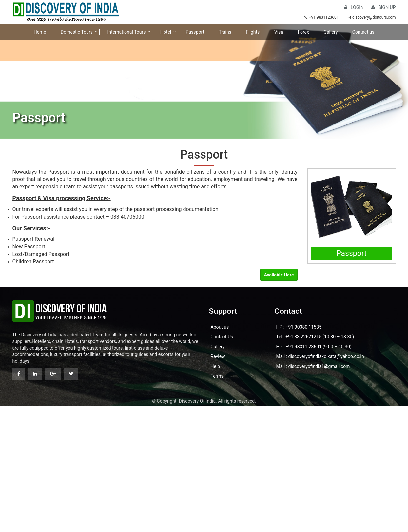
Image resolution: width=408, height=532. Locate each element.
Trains (225, 32)
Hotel (166, 32)
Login (354, 7)
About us (220, 327)
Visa (279, 32)
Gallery (330, 32)
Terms (217, 376)
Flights (253, 32)
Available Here (279, 275)
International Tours (126, 32)
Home (40, 32)
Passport (195, 32)
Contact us (363, 32)
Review (218, 356)
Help (215, 366)
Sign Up (383, 7)
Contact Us (222, 337)
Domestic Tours (77, 32)
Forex (303, 32)
